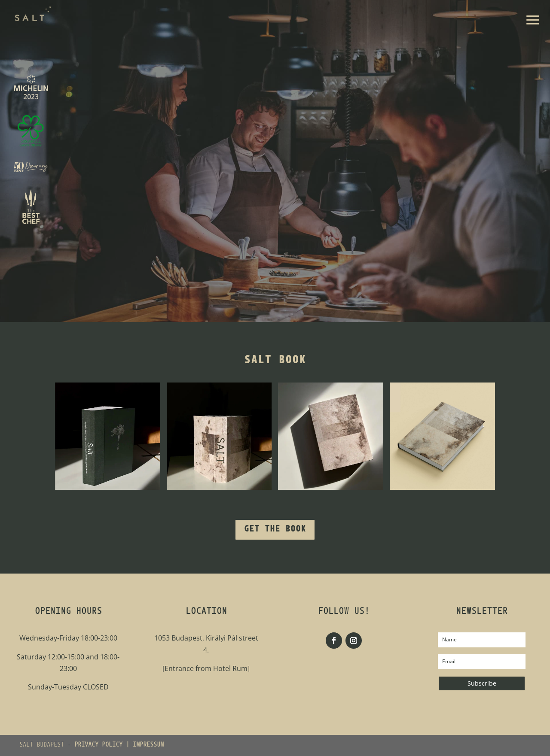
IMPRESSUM (148, 745)
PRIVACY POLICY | (104, 745)
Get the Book (275, 530)
